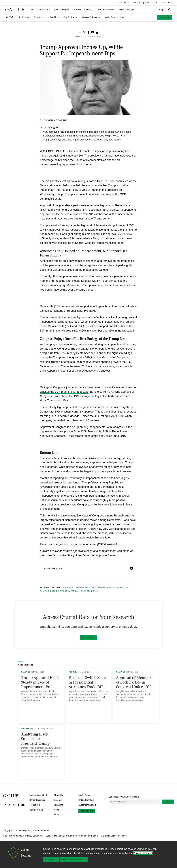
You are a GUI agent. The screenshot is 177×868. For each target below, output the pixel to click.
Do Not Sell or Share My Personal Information (76, 836)
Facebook (18, 805)
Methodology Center (39, 795)
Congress (102, 587)
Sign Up (168, 802)
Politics (44, 591)
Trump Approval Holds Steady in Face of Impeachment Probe (40, 682)
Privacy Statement (34, 836)
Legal (48, 836)
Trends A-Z (35, 805)
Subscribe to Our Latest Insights (124, 797)
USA (69, 587)
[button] (40, 9)
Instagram (14, 805)
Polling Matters (30, 729)
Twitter (9, 805)
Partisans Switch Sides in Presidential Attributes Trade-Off (87, 682)
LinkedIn (5, 805)
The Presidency (89, 591)
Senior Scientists (37, 800)
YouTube (23, 805)
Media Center (85, 795)
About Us (58, 795)
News (57, 810)
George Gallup (36, 810)
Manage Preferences (74, 860)
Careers (58, 800)
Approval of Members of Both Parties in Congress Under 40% (134, 682)
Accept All (51, 860)
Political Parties (119, 587)
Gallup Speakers (86, 800)
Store (56, 815)
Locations (58, 805)
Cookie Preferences (12, 836)
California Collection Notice (114, 836)
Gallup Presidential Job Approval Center (91, 555)
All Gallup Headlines (84, 587)
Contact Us (87, 811)
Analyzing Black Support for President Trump (35, 739)
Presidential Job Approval (65, 591)
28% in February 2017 (74, 366)
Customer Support (87, 805)
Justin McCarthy (56, 120)
